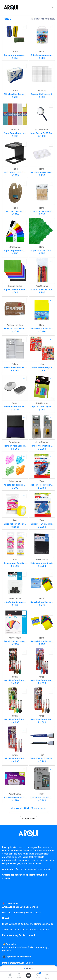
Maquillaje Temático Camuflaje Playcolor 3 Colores (15, 680)
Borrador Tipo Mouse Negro (15, 407)
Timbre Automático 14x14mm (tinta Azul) (42, 446)
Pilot (42, 755)
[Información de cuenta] (47, 975)
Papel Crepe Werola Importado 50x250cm (15, 250)
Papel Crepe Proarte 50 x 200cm (15, 133)
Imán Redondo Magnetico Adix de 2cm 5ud (15, 602)
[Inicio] (10, 975)
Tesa (42, 481)
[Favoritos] (38, 975)
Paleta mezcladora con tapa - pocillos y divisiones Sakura (15, 368)
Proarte (42, 91)
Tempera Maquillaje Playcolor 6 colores (42, 368)
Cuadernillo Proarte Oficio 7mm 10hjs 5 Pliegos (42, 94)
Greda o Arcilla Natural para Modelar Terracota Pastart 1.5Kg (15, 328)
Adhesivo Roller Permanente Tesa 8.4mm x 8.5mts (42, 485)
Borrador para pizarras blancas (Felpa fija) (15, 55)
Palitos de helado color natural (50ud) (42, 211)
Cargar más (28, 819)
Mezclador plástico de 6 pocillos (42, 172)
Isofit (42, 794)
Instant (42, 364)
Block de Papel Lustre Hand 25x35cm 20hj (42, 328)
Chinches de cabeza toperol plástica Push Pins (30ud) (42, 55)
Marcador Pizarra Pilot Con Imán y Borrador (42, 758)
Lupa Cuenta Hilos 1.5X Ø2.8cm (15, 172)
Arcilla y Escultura (15, 325)
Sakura (15, 364)
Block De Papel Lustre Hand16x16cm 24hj (42, 602)
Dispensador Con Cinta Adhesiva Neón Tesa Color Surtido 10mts (15, 563)
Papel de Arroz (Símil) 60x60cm (42, 250)
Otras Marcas (42, 130)
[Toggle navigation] (52, 7)
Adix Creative (42, 286)
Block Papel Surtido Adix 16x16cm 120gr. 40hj (15, 641)
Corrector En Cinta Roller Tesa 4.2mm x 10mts (42, 524)
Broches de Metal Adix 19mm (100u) (15, 797)
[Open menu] (29, 976)
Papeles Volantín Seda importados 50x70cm (15, 289)
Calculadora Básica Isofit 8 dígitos (42, 797)
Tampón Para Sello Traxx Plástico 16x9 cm (15, 446)
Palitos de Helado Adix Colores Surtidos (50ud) (42, 289)
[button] (24, 27)
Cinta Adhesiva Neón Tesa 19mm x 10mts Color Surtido (15, 524)
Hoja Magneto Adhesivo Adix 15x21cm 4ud (42, 563)
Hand (15, 52)
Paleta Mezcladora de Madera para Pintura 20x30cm (15, 211)
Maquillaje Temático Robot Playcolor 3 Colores (42, 719)
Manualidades (15, 286)
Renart (15, 403)
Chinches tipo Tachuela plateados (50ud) (15, 94)
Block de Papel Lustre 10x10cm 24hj (42, 641)
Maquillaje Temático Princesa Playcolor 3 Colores (42, 680)
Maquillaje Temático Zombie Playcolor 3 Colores (15, 758)
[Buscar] (19, 975)
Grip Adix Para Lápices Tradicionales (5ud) (42, 407)
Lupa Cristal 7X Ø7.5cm (42, 133)
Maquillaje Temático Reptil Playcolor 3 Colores (15, 719)
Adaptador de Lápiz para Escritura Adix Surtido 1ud (15, 485)
